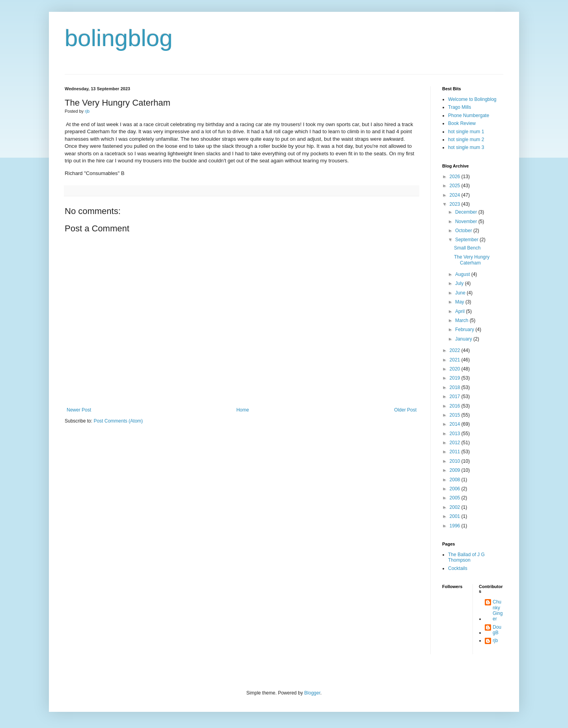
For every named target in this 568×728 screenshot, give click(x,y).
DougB (497, 630)
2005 (456, 498)
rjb (495, 640)
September (467, 240)
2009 (456, 470)
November (467, 222)
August (463, 274)
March (462, 320)
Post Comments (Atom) (118, 421)
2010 (456, 461)
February (465, 330)
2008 (456, 480)
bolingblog (119, 38)
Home (243, 410)
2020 (456, 369)
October (464, 231)
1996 (456, 526)
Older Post (405, 410)
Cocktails (458, 568)
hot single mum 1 (466, 132)
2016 (456, 406)
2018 (456, 387)
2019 (456, 378)
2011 (456, 452)
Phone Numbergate (469, 115)
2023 (456, 204)
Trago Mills (460, 107)
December (467, 212)
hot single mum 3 (466, 147)
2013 (456, 434)
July (460, 283)
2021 (456, 360)
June (461, 293)
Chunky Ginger (498, 610)
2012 (456, 443)
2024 (456, 195)
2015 (456, 415)
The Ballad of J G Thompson (466, 557)
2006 (456, 489)
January (464, 339)
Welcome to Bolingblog (472, 99)
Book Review (462, 123)
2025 (456, 186)
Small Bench (467, 248)
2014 (456, 424)
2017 (456, 397)
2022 (456, 350)
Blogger (312, 693)
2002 (456, 507)
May (460, 302)
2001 (456, 516)
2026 (456, 177)
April (461, 311)
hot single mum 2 (466, 140)
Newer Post (79, 410)
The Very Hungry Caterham (472, 260)
